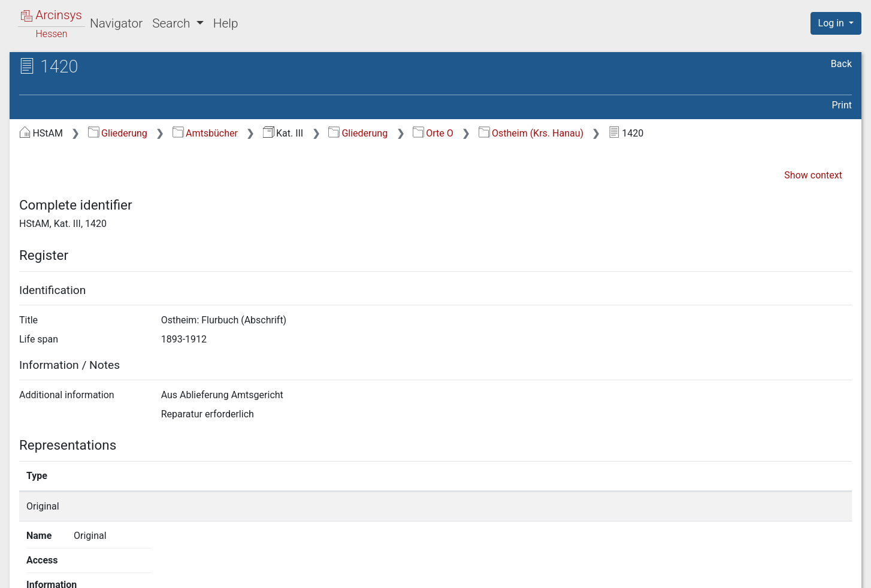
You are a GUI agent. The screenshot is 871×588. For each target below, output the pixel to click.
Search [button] (173, 23)
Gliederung (118, 133)
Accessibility (767, 572)
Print (842, 105)
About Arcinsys (613, 572)
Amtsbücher (205, 133)
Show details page (640, 506)
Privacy (693, 572)
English (27, 563)
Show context (813, 175)
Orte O (433, 133)
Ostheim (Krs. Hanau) (531, 133)
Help (226, 23)
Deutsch (71, 563)
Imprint (841, 572)
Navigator (116, 23)
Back (841, 64)
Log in (832, 23)
